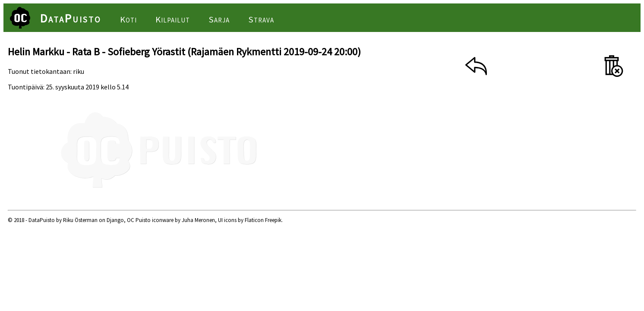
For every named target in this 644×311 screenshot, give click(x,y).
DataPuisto (71, 18)
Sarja (219, 19)
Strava (261, 19)
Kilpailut (173, 19)
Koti (128, 19)
